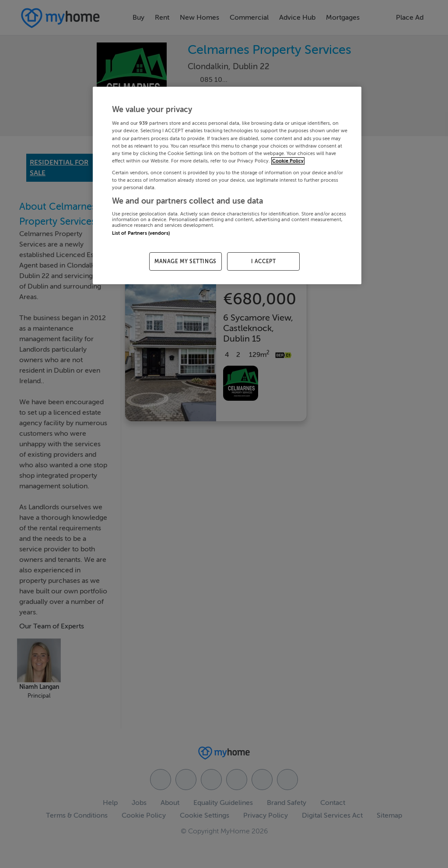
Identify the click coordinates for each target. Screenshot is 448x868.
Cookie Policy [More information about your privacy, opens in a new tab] (288, 161)
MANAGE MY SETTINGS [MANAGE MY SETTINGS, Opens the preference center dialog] (185, 261)
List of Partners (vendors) (141, 233)
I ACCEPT (264, 261)
